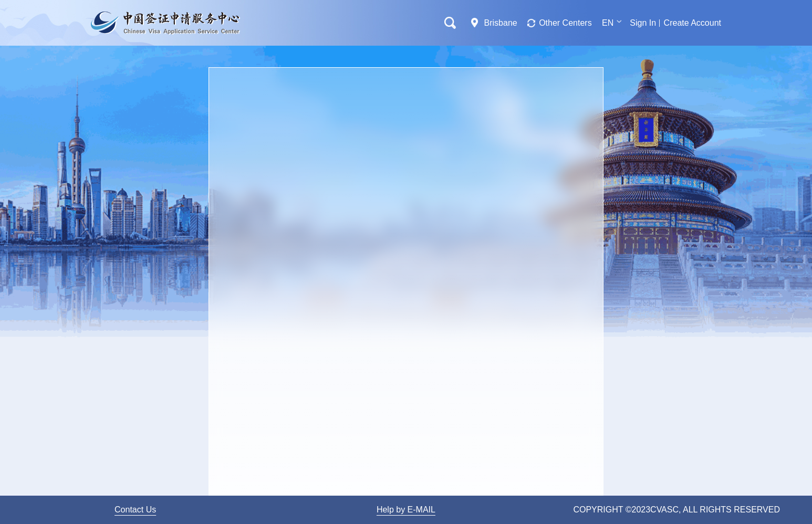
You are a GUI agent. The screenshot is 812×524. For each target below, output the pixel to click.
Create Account (693, 23)
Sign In (643, 23)
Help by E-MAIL (406, 510)
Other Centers (565, 23)
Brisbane (501, 23)
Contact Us (135, 510)
